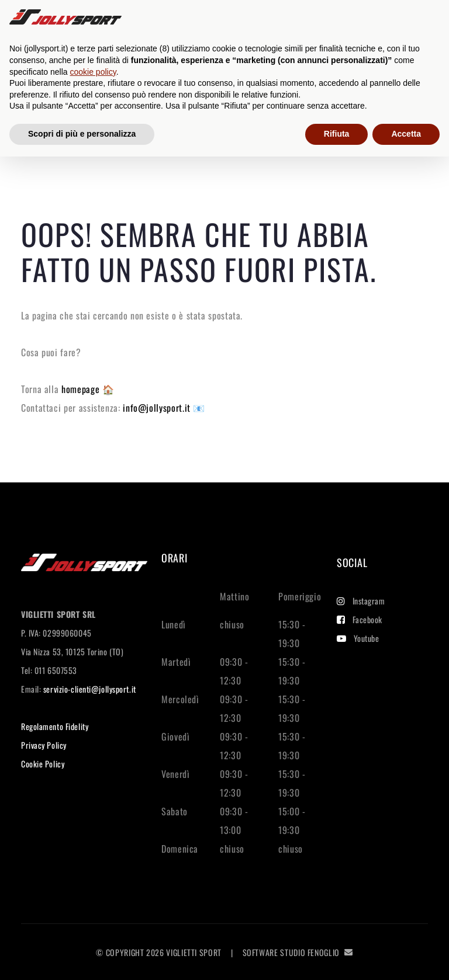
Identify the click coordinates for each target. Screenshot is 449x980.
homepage (82, 389)
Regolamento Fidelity (55, 726)
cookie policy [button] (93, 72)
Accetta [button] (406, 134)
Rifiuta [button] (337, 134)
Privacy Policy (44, 745)
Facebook (360, 619)
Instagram (361, 601)
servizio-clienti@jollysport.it (90, 689)
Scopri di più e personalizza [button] (82, 134)
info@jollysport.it (158, 408)
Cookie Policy (43, 764)
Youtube (358, 638)
